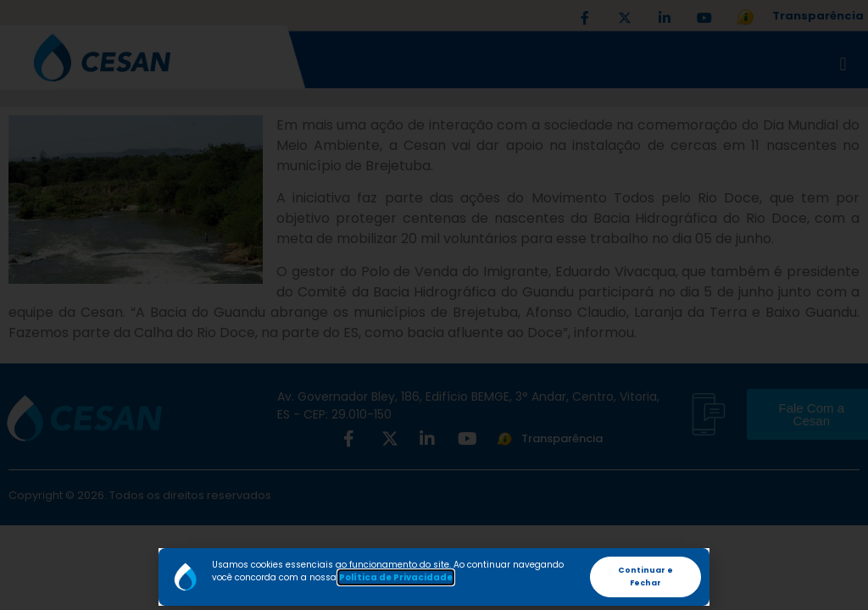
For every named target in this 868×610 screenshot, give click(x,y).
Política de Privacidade (396, 577)
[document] (434, 305)
